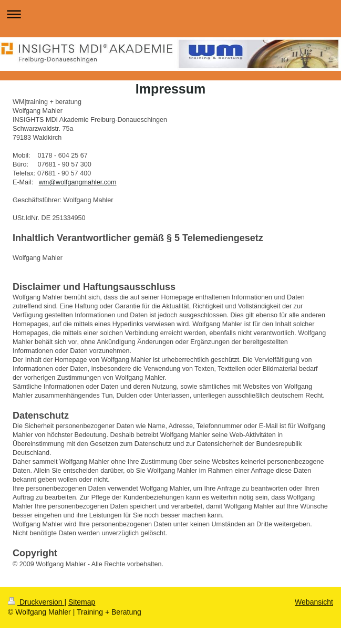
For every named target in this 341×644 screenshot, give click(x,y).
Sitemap (82, 602)
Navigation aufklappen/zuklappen (170, 14)
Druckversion (36, 602)
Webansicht (314, 602)
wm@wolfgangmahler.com (78, 182)
